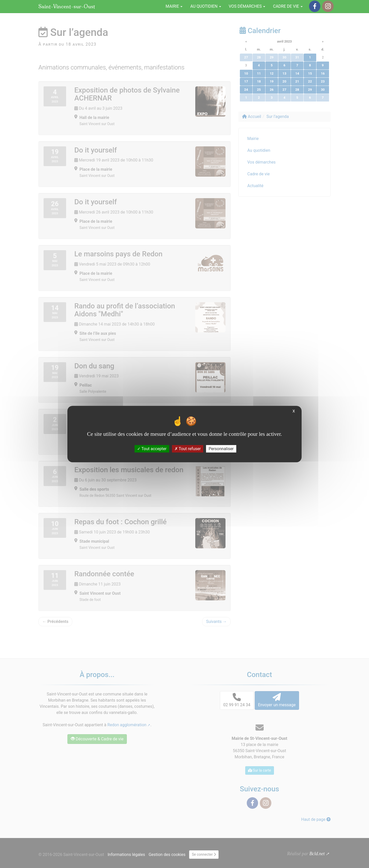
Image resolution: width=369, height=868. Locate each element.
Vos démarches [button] (247, 6)
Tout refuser (188, 449)
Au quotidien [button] (206, 6)
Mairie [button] (174, 6)
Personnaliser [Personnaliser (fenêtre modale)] (221, 449)
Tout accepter (152, 449)
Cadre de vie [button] (288, 6)
